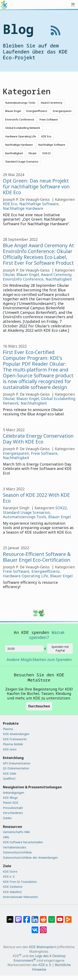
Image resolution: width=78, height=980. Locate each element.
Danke (7, 818)
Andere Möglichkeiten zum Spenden (39, 660)
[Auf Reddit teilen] (43, 917)
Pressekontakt (13, 808)
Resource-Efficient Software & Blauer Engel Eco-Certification (37, 557)
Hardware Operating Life (21, 136)
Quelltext (9, 778)
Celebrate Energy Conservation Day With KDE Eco (38, 439)
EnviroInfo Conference (20, 119)
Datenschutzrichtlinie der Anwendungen (30, 858)
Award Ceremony (52, 103)
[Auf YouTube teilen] (60, 917)
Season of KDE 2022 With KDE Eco (36, 498)
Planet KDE (11, 803)
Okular (32, 153)
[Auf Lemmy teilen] (52, 917)
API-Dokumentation (17, 763)
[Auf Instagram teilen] (43, 928)
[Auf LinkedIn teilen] (35, 917)
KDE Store (10, 871)
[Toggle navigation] (73, 5)
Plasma (8, 729)
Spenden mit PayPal (60, 648)
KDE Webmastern (43, 947)
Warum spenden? (47, 635)
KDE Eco (46, 136)
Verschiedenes (13, 813)
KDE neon (10, 749)
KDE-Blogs (10, 798)
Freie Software (49, 119)
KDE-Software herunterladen (23, 842)
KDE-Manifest (12, 892)
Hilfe (6, 837)
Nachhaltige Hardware (19, 145)
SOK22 (46, 153)
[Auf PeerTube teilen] (68, 917)
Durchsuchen (39, 706)
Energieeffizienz (37, 111)
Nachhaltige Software (52, 145)
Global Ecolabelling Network (23, 128)
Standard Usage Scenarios (22, 161)
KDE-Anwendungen (16, 734)
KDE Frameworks (15, 739)
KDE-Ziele (10, 773)
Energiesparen (62, 111)
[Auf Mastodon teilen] (18, 917)
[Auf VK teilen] (35, 928)
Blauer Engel (13, 111)
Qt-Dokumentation (16, 768)
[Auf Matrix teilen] (10, 917)
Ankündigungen (14, 793)
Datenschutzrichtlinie (17, 852)
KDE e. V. (9, 876)
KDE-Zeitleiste (13, 887)
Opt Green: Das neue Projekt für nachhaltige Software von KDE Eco (36, 186)
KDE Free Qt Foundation (20, 882)
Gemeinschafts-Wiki (16, 832)
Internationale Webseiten (20, 897)
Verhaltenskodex (15, 847)
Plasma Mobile (13, 744)
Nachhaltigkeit (14, 153)
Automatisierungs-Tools (20, 103)
